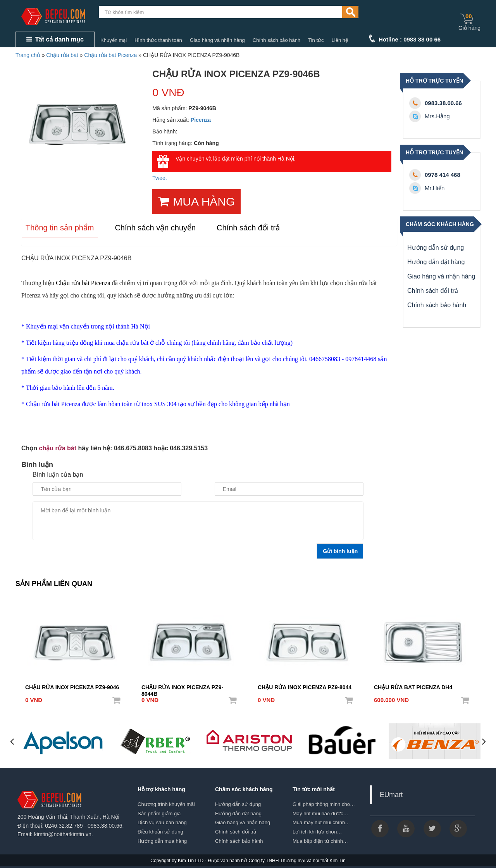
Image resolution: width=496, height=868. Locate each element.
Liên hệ (340, 40)
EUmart (391, 795)
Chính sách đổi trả (433, 291)
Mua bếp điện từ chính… (320, 841)
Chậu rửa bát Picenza (110, 55)
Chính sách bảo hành (276, 40)
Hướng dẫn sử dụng (436, 248)
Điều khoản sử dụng (160, 832)
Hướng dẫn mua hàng (162, 841)
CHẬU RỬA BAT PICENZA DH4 (413, 687)
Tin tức (316, 40)
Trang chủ (28, 55)
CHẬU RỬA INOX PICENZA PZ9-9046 (72, 687)
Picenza (201, 120)
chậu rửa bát (58, 448)
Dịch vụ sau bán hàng (162, 822)
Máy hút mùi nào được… (320, 814)
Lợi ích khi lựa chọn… (317, 832)
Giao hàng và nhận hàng (217, 40)
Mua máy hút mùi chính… (321, 822)
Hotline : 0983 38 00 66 (410, 39)
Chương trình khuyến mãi (166, 804)
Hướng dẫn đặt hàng (436, 262)
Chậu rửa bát (62, 55)
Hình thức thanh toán (158, 40)
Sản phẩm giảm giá (159, 814)
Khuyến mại (114, 40)
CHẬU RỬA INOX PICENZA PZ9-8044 (305, 687)
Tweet (159, 178)
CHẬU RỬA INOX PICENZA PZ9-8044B (182, 688)
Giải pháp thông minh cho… (324, 804)
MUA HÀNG (196, 201)
